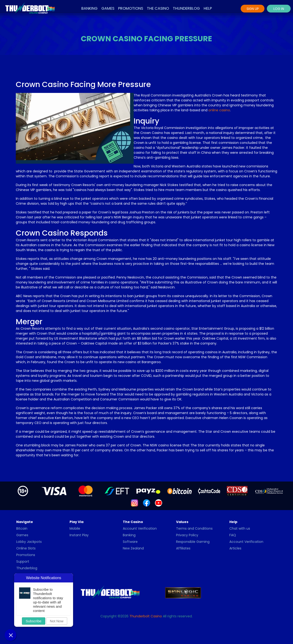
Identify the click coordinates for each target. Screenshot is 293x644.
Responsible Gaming (193, 542)
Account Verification (140, 528)
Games (108, 8)
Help (208, 8)
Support (23, 561)
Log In (279, 9)
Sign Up (253, 9)
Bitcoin (22, 528)
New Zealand (133, 548)
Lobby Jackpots (29, 542)
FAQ (233, 535)
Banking (89, 8)
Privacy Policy (187, 535)
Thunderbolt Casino (146, 616)
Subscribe (34, 621)
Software (130, 542)
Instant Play (79, 535)
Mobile (75, 528)
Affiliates (183, 548)
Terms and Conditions (194, 528)
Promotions (131, 8)
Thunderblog (186, 8)
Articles (235, 548)
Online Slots (26, 548)
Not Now (57, 621)
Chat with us (240, 528)
